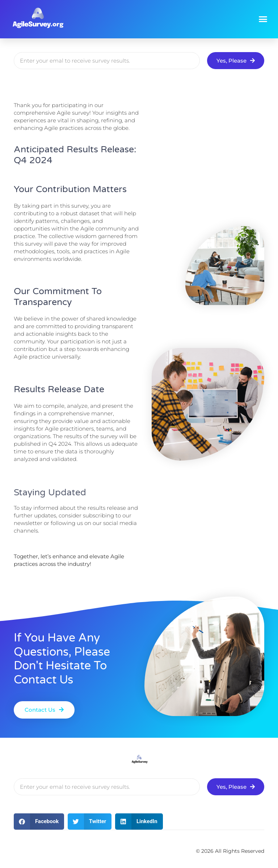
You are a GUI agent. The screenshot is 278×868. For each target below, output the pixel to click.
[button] (263, 19)
